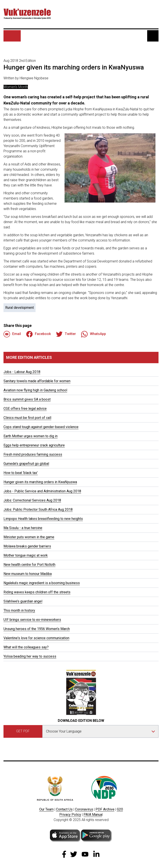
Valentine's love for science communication (36, 638)
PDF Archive (105, 809)
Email (12, 334)
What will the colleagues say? (26, 647)
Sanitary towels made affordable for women (37, 381)
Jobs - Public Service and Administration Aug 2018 (42, 491)
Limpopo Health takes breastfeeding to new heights (43, 519)
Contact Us (64, 809)
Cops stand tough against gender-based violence (41, 427)
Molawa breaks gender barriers (27, 546)
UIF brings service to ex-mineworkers (32, 620)
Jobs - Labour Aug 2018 (22, 372)
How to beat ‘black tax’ (21, 473)
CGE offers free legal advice (25, 409)
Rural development (20, 308)
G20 (120, 809)
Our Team (46, 809)
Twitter (66, 334)
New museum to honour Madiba (28, 574)
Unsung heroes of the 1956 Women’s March (37, 629)
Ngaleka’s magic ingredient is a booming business (42, 583)
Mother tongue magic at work (26, 555)
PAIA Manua (93, 815)
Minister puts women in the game (29, 537)
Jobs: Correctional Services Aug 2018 (32, 500)
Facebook (38, 334)
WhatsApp (94, 334)
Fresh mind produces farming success (33, 454)
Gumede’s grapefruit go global (26, 464)
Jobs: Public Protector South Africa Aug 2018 (38, 510)
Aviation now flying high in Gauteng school (35, 390)
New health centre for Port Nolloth (29, 565)
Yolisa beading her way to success (30, 656)
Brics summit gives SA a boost (27, 399)
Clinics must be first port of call (27, 418)
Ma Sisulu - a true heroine (23, 528)
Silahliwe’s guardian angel (23, 601)
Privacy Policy (70, 815)
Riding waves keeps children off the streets (37, 592)
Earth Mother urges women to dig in (31, 436)
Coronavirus (84, 809)
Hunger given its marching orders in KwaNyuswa (40, 482)
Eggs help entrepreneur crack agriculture (34, 445)
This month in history (19, 610)
